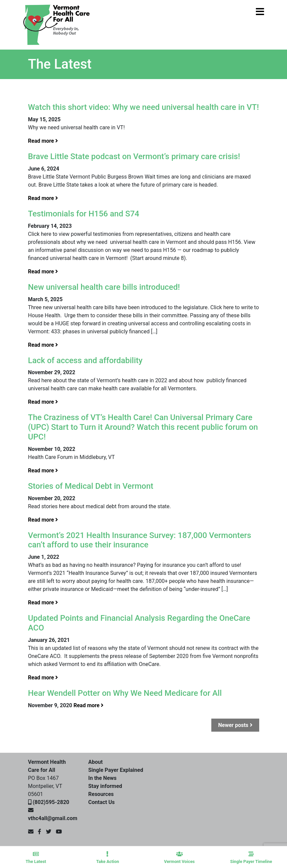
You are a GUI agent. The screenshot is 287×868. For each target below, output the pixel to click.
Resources (101, 794)
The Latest (36, 858)
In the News (103, 778)
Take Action (107, 858)
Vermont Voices (180, 858)
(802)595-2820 (51, 802)
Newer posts (235, 725)
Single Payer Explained (116, 770)
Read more (43, 141)
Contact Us (102, 802)
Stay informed (105, 786)
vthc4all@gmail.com (53, 818)
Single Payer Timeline (251, 858)
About (96, 762)
